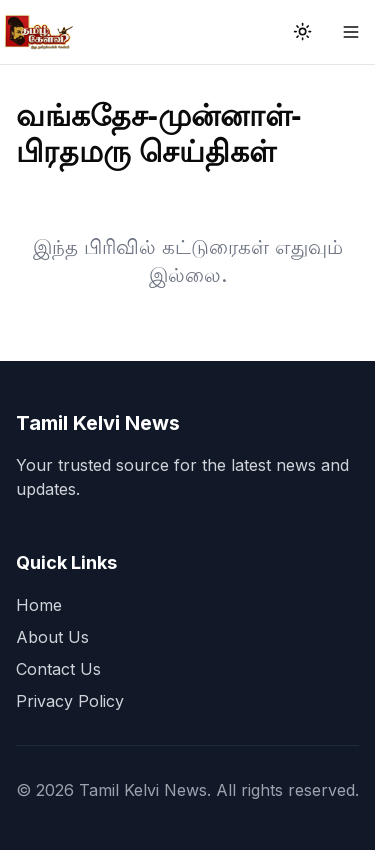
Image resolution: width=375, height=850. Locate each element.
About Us (52, 637)
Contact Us (58, 669)
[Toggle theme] (303, 32)
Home (39, 605)
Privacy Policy (70, 701)
